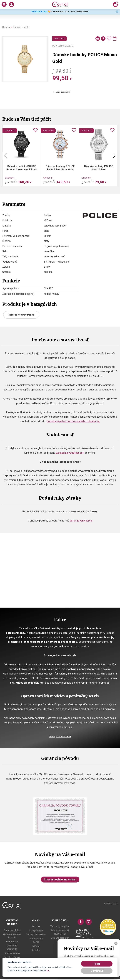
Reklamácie (12, 942)
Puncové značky (12, 953)
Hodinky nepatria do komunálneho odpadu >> (73, 421)
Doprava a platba (12, 930)
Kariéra (36, 946)
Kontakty (36, 950)
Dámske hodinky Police (21, 315)
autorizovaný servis (81, 521)
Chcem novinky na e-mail (60, 879)
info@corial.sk (111, 904)
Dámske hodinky (21, 27)
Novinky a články (12, 957)
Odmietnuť (97, 971)
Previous (6, 156)
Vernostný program (60, 926)
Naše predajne (36, 930)
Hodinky (6, 27)
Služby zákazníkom (36, 935)
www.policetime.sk (60, 736)
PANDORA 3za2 (39, 12)
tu (48, 970)
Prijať (97, 964)
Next (114, 156)
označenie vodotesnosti (70, 453)
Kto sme (36, 926)
